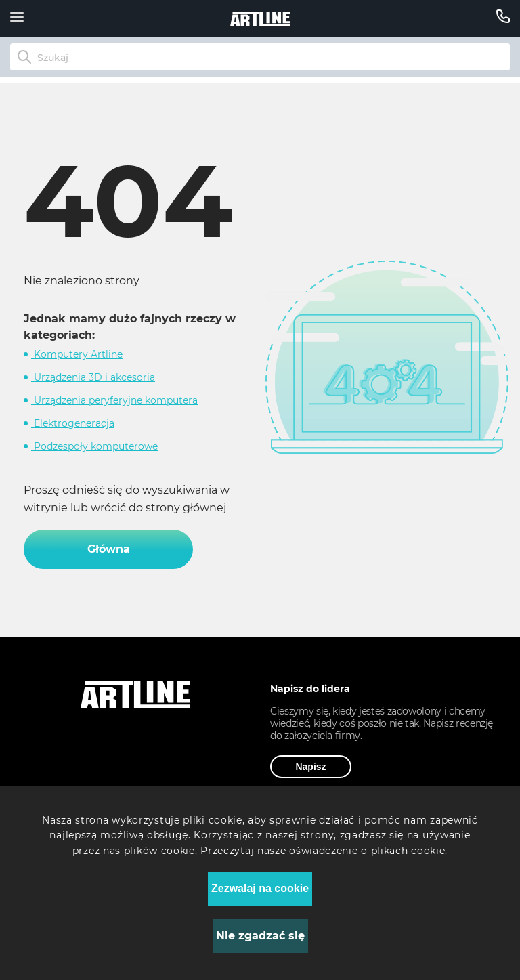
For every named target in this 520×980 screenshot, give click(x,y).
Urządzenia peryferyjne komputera (114, 400)
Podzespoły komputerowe (94, 446)
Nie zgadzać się (260, 936)
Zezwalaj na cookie (260, 888)
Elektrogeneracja (73, 423)
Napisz (310, 767)
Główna (109, 549)
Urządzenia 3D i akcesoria (93, 377)
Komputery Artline (77, 354)
